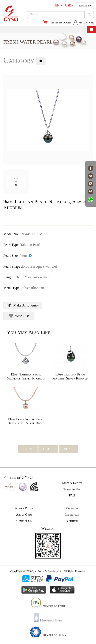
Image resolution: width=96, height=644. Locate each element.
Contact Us (24, 521)
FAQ (72, 495)
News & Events (72, 483)
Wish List (19, 316)
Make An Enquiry (23, 305)
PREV (28, 449)
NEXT (68, 449)
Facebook (72, 508)
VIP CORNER (83, 23)
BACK (48, 449)
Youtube (72, 521)
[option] (48, 120)
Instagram (72, 515)
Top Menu (85, 6)
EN (59, 5)
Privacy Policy (24, 508)
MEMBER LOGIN (61, 23)
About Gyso (24, 515)
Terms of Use (72, 489)
